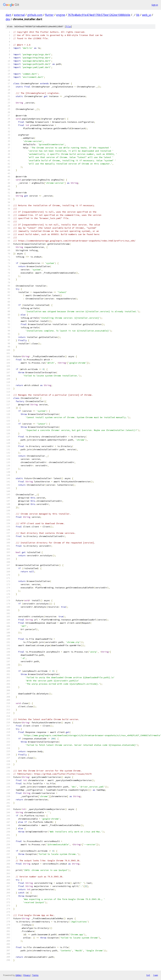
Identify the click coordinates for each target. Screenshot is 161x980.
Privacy (27, 975)
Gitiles (18, 975)
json (156, 975)
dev (8, 19)
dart (8, 15)
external (19, 15)
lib (138, 15)
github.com (35, 15)
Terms (35, 975)
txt (148, 975)
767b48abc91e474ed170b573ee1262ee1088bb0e (99, 15)
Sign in (155, 5)
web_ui (147, 15)
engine (61, 15)
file (68, 27)
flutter (49, 15)
